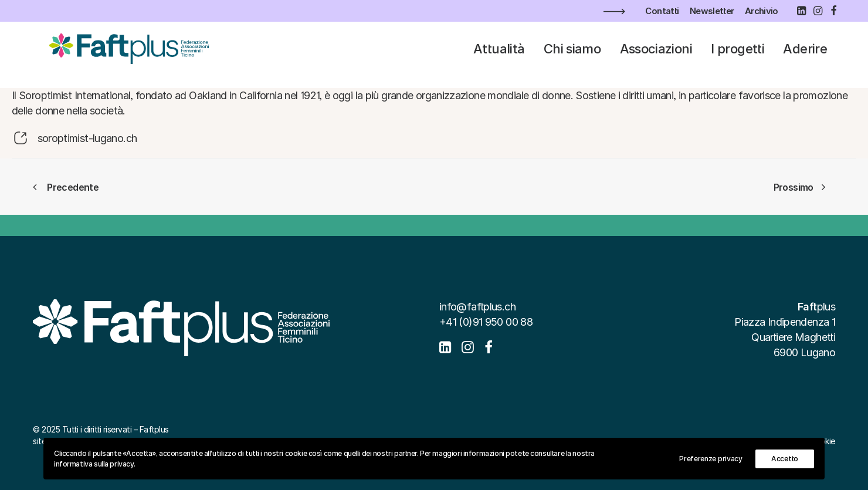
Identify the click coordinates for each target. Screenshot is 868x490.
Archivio (762, 11)
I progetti (738, 55)
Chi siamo (572, 55)
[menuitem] (662, 11)
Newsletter (712, 11)
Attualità (499, 55)
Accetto (785, 459)
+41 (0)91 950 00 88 (486, 322)
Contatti (662, 11)
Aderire (805, 55)
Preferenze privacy (711, 459)
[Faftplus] (125, 55)
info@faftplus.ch (477, 307)
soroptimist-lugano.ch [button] (87, 138)
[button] (801, 11)
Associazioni (656, 55)
